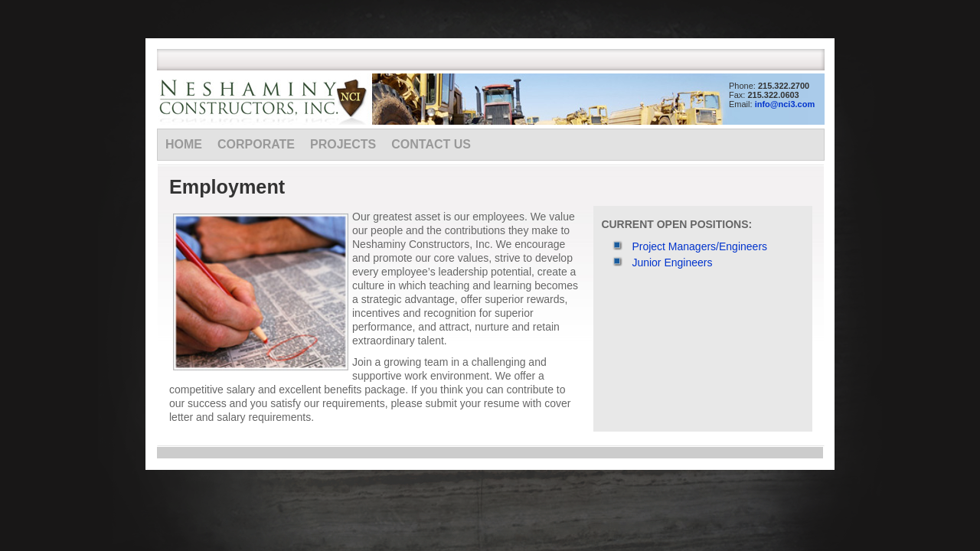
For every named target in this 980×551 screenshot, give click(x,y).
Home (184, 144)
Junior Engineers (672, 262)
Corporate (256, 144)
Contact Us (431, 144)
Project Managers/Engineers (699, 246)
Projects (343, 144)
